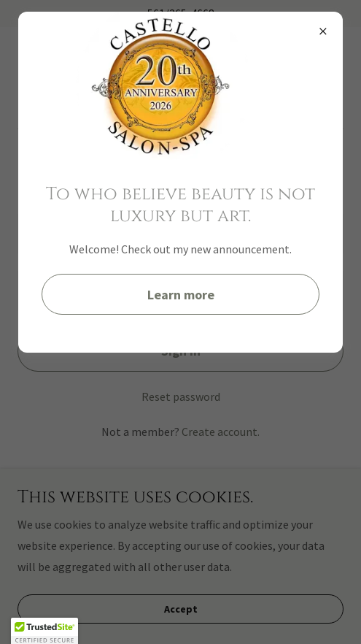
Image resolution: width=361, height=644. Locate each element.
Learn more (181, 295)
